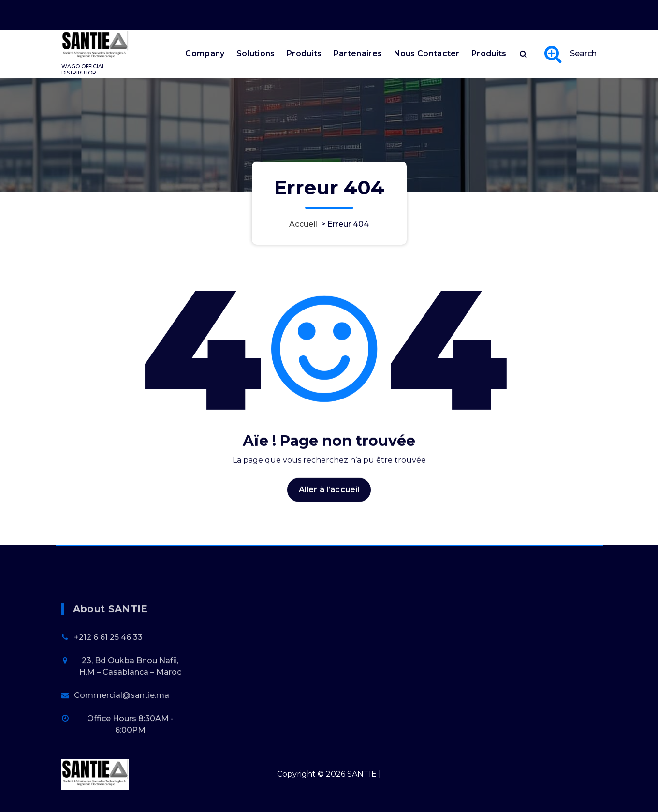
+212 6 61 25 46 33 (108, 678)
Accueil (303, 224)
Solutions (256, 53)
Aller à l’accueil (329, 509)
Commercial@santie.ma (122, 736)
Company (205, 53)
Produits (304, 53)
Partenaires (358, 53)
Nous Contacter (427, 53)
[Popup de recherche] (523, 54)
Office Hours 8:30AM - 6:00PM (475, 11)
